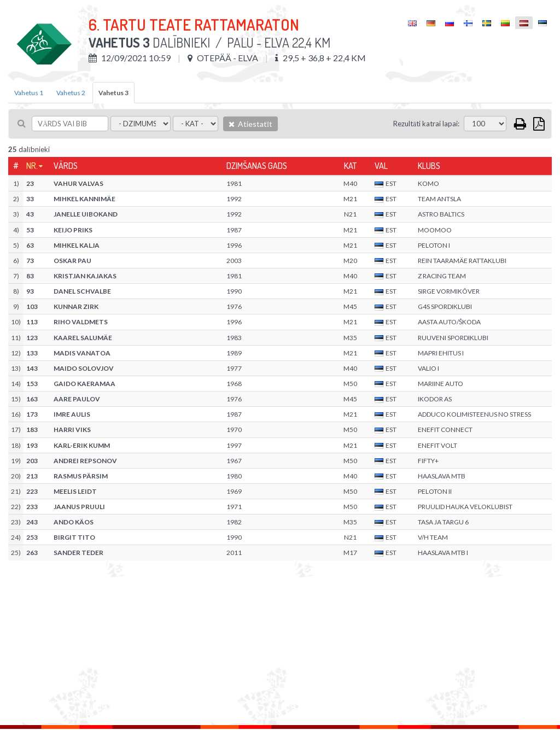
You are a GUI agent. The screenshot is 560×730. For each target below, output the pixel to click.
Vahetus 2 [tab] (71, 93)
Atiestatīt (250, 124)
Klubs (429, 166)
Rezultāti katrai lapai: (426, 124)
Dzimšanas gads (257, 166)
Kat (350, 166)
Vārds (66, 166)
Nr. (32, 166)
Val (381, 166)
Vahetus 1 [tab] (29, 93)
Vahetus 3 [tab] (113, 93)
